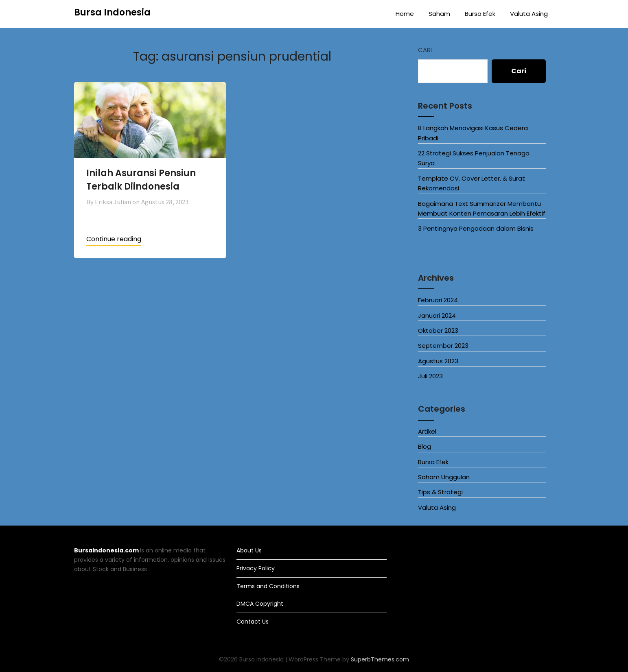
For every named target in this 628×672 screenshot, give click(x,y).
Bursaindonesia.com (106, 550)
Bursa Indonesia (112, 12)
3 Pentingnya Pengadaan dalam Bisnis (476, 228)
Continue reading (114, 239)
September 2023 (443, 346)
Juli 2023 (430, 376)
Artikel (427, 431)
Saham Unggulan (444, 477)
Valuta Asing (529, 14)
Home (405, 14)
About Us (249, 550)
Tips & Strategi (440, 492)
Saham (439, 14)
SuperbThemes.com (380, 659)
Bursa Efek (480, 14)
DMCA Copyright (260, 604)
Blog (425, 446)
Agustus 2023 (438, 361)
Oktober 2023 (438, 331)
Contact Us (253, 622)
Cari (425, 50)
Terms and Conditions (268, 586)
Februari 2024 (438, 300)
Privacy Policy (256, 568)
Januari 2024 (437, 315)
